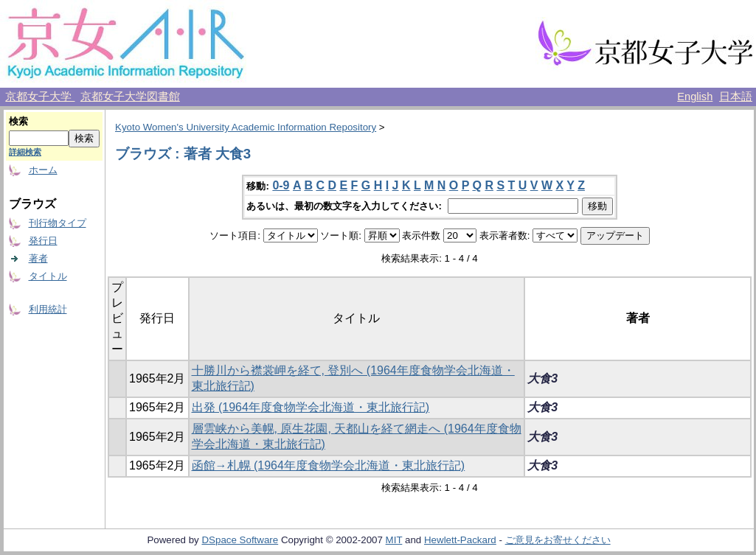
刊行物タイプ (58, 223)
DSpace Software (240, 540)
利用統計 (48, 309)
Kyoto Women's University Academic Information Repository (246, 127)
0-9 (281, 185)
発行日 (43, 241)
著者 (38, 258)
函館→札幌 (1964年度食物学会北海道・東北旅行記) (329, 465)
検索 (18, 121)
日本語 (736, 97)
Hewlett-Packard (460, 540)
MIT (394, 540)
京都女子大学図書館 (130, 97)
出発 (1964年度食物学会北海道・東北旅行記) (311, 407)
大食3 (542, 378)
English (695, 97)
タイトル (48, 276)
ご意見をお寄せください (558, 540)
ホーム (43, 170)
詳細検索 (25, 152)
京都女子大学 (40, 97)
